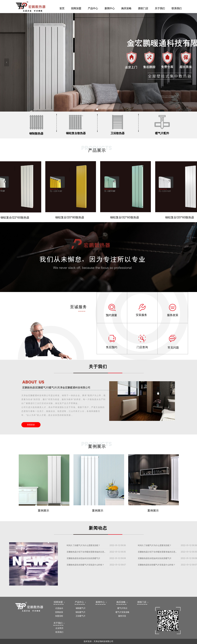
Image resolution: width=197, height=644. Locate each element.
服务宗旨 (122, 616)
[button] (7, 62)
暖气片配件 (162, 133)
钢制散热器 (36, 133)
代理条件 (59, 608)
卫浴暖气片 (80, 616)
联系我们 (59, 632)
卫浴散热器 (117, 133)
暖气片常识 (122, 608)
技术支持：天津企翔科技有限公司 (98, 641)
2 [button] (100, 109)
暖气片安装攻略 (122, 612)
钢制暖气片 (81, 608)
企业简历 (59, 628)
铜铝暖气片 (80, 612)
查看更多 (31, 425)
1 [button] (97, 109)
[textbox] (60, 602)
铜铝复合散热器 (76, 133)
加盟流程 (59, 616)
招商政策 (59, 612)
